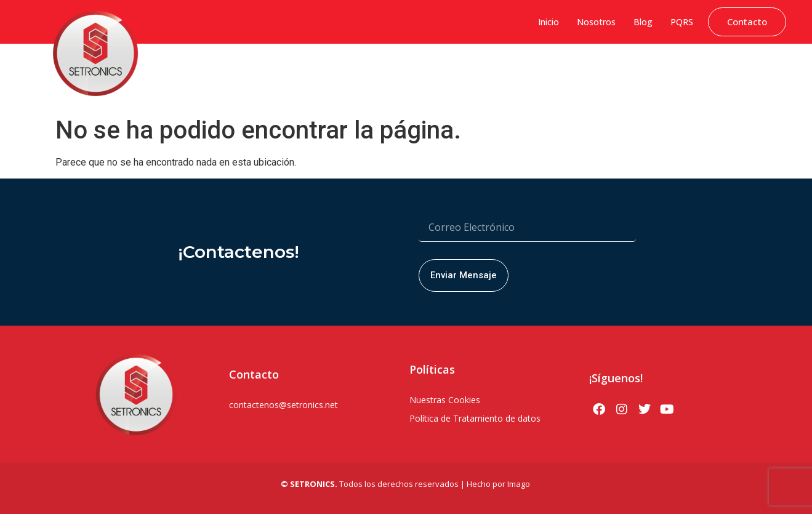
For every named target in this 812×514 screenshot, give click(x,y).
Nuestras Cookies (445, 400)
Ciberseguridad (239, 71)
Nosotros (596, 22)
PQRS (682, 22)
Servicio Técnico (751, 71)
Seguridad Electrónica (495, 71)
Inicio (549, 22)
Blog (643, 22)
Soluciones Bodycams (665, 71)
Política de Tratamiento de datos (475, 418)
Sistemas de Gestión (320, 71)
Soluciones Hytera (406, 71)
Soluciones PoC (580, 71)
